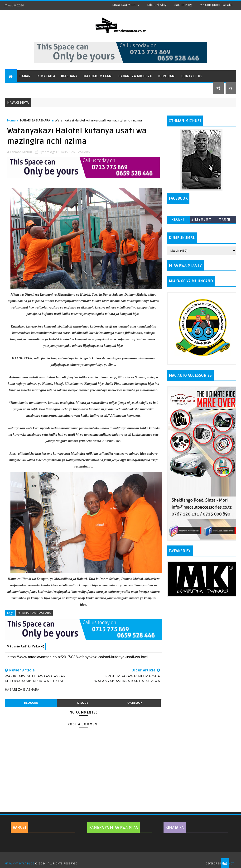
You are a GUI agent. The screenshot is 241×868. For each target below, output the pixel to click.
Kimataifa (46, 76)
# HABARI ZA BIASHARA (35, 613)
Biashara (69, 76)
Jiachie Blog (183, 5)
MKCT (230, 864)
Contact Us (192, 76)
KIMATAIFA (175, 828)
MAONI (225, 219)
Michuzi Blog (157, 5)
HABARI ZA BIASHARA (35, 120)
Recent (178, 219)
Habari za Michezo (135, 76)
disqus (83, 703)
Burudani (167, 76)
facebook (135, 703)
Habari (26, 76)
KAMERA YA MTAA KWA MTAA (113, 828)
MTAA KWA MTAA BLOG (19, 864)
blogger (31, 703)
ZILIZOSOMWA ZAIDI (202, 220)
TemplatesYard (122, 858)
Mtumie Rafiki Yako (25, 646)
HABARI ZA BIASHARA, (75, 152)
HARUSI (19, 828)
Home (11, 120)
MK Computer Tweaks (216, 5)
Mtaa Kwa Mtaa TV (126, 5)
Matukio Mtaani (98, 76)
